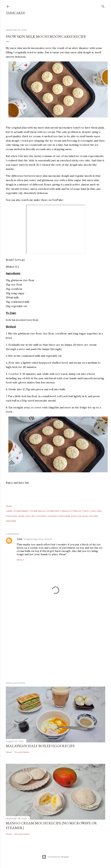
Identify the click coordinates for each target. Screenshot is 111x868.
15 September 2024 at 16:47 (38, 539)
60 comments (22, 834)
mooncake (11, 516)
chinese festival (37, 511)
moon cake (96, 511)
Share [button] (9, 506)
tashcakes (11, 521)
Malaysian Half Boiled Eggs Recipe (40, 746)
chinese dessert (21, 511)
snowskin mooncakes (59, 516)
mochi (85, 511)
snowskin (42, 516)
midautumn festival (70, 511)
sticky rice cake (90, 516)
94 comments (22, 752)
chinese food (53, 511)
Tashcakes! (15, 13)
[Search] (103, 6)
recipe (21, 516)
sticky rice (76, 516)
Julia (19, 539)
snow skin (30, 516)
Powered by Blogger (55, 857)
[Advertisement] (55, 647)
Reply (20, 560)
